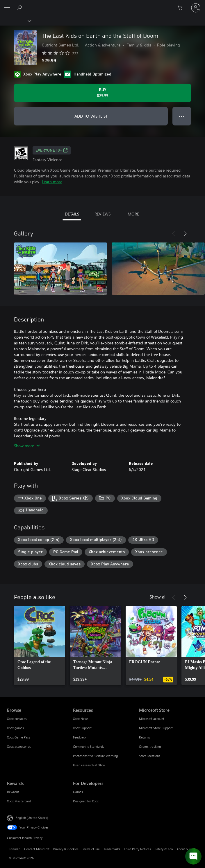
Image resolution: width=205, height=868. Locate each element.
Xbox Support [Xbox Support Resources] (82, 728)
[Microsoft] (102, 4)
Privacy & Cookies (66, 849)
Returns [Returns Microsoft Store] (145, 737)
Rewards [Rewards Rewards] (13, 792)
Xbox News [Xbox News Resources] (81, 719)
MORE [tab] (133, 214)
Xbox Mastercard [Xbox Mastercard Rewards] (19, 801)
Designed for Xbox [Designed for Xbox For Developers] (86, 801)
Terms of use (91, 849)
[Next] (185, 234)
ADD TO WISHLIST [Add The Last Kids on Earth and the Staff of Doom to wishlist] (91, 116)
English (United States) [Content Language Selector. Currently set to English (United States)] (32, 818)
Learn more (52, 182)
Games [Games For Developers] (78, 792)
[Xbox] (15, 21)
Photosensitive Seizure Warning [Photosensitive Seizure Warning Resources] (95, 756)
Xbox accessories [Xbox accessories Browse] (19, 746)
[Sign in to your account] (196, 8)
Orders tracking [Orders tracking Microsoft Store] (150, 746)
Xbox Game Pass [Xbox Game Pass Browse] (19, 737)
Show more (27, 446)
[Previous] (174, 234)
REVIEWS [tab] (102, 214)
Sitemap (15, 849)
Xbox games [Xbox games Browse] (15, 728)
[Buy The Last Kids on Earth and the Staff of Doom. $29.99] (102, 93)
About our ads (186, 849)
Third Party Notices (137, 849)
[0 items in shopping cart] (182, 8)
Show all (158, 597)
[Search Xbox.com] (20, 8)
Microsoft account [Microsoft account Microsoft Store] (152, 719)
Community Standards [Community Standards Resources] (89, 746)
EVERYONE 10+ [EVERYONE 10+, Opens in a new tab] (52, 150)
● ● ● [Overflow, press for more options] (182, 116)
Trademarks (112, 849)
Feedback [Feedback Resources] (80, 737)
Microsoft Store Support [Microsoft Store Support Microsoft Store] (156, 728)
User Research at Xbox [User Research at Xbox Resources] (89, 765)
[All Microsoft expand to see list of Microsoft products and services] (7, 8)
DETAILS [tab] (72, 214)
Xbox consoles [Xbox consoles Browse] (17, 719)
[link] (40, 646)
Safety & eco (164, 849)
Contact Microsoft (37, 849)
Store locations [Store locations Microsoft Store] (150, 756)
